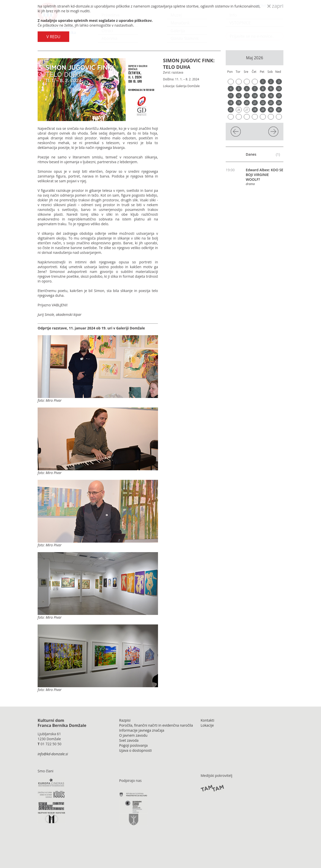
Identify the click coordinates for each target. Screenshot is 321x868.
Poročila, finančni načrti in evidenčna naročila (156, 725)
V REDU (53, 37)
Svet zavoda (129, 740)
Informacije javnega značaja (142, 730)
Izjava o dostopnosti (135, 750)
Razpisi (125, 720)
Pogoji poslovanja (133, 745)
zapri (275, 6)
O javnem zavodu (133, 735)
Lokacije (207, 725)
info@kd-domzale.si (53, 754)
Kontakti (207, 720)
